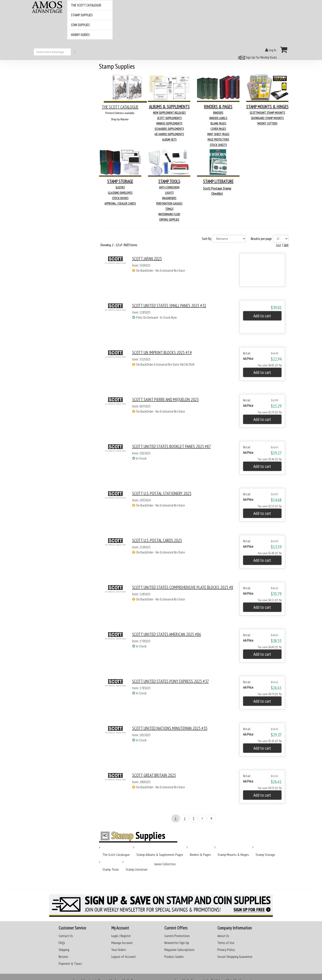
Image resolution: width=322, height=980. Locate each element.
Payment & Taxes (70, 963)
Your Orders (119, 950)
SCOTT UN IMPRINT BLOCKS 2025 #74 (162, 352)
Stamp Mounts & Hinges (233, 855)
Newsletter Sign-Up (177, 943)
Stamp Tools (111, 869)
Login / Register (121, 936)
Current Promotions (177, 936)
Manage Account (122, 943)
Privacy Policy (226, 950)
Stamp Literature (137, 869)
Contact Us (66, 936)
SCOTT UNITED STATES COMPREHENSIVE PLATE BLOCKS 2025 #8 (183, 587)
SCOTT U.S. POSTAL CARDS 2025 (157, 540)
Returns (63, 957)
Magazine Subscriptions (179, 950)
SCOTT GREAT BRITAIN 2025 (154, 775)
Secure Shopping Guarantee (235, 957)
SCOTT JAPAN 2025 (147, 259)
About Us (223, 936)
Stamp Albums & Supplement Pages (160, 855)
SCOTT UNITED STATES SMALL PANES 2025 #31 (169, 305)
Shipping (64, 950)
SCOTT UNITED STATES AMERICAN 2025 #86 (167, 634)
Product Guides (174, 957)
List (286, 245)
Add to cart (262, 316)
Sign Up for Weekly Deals (257, 57)
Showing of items (119, 245)
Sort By (207, 239)
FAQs (62, 943)
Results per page (261, 239)
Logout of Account (124, 957)
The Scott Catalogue (116, 855)
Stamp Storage (265, 855)
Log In (271, 50)
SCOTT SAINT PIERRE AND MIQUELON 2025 (165, 399)
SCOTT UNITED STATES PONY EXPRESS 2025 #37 (171, 681)
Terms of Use (226, 943)
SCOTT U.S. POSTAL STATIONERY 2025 (162, 493)
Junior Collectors (165, 864)
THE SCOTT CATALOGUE (120, 107)
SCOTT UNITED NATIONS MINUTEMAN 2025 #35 (170, 728)
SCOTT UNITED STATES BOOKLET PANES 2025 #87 (172, 446)
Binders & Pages (200, 855)
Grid (278, 245)
